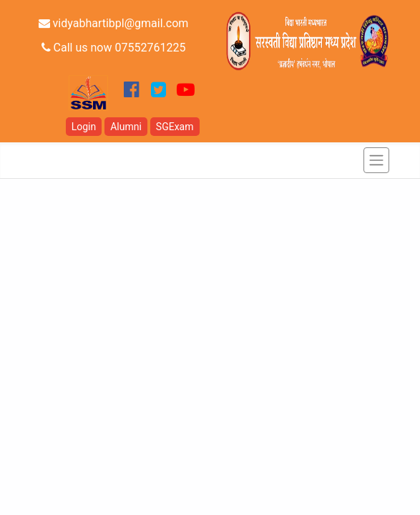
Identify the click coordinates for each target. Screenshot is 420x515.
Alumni (126, 127)
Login (84, 127)
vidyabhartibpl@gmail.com (114, 23)
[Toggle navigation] (376, 160)
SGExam (175, 127)
